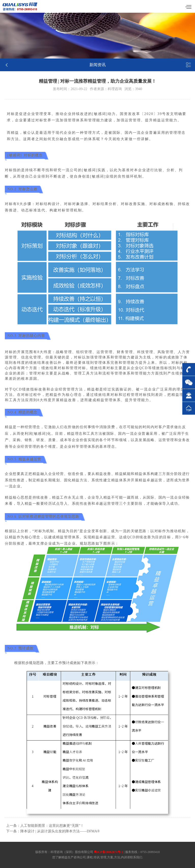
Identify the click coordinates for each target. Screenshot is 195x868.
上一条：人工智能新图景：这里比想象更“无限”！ (45, 826)
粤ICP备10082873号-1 (109, 852)
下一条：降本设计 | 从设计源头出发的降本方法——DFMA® (53, 831)
